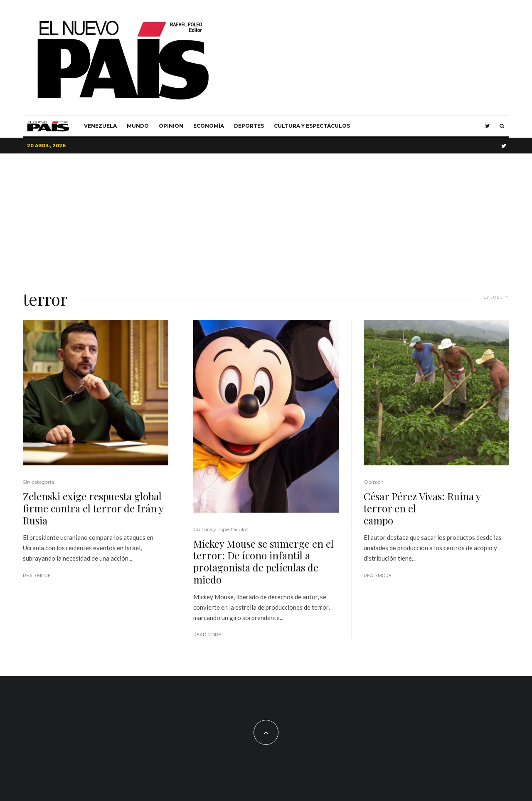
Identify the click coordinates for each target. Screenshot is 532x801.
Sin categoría (38, 482)
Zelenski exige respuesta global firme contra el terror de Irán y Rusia (93, 508)
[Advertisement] (266, 216)
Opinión (171, 126)
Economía (209, 126)
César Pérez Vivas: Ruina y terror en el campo (426, 508)
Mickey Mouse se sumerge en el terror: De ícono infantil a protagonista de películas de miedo (264, 562)
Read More (37, 576)
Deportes (249, 126)
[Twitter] (487, 126)
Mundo (138, 126)
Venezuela (100, 126)
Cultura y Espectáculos (312, 126)
